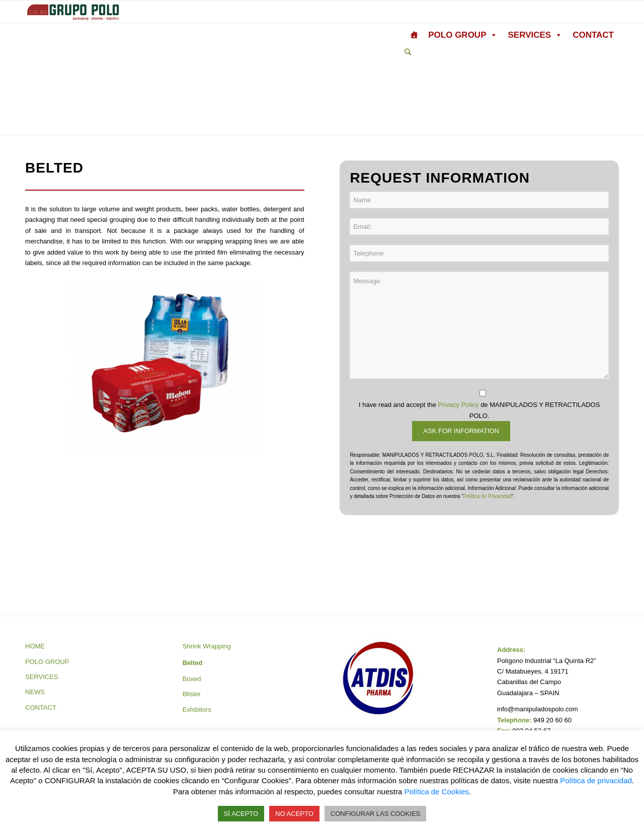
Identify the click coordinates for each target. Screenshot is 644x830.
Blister (192, 694)
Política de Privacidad (488, 496)
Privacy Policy (459, 405)
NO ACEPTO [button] (294, 814)
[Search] (408, 52)
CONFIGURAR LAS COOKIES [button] (375, 814)
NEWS (35, 692)
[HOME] (414, 35)
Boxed (192, 679)
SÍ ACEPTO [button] (241, 814)
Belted (193, 663)
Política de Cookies (436, 792)
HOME (35, 646)
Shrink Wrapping (207, 646)
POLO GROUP (463, 35)
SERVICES (535, 35)
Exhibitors (197, 710)
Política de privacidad (596, 780)
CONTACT (593, 35)
